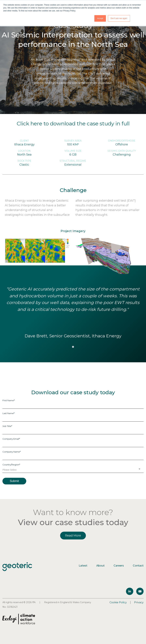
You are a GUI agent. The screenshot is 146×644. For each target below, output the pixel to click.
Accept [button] (100, 18)
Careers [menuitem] (119, 566)
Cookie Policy (118, 602)
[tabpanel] (73, 313)
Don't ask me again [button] (119, 18)
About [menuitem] (100, 566)
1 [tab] (73, 347)
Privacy (139, 602)
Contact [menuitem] (138, 566)
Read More (73, 536)
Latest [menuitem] (83, 566)
